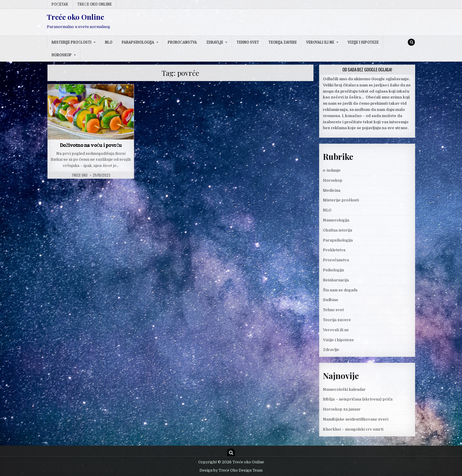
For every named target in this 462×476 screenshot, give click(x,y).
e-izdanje (332, 170)
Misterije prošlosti (71, 42)
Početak (60, 4)
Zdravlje (215, 42)
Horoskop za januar (342, 409)
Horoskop (62, 55)
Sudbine (331, 300)
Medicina (332, 190)
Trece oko (80, 175)
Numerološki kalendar (344, 389)
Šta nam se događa (340, 290)
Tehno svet (248, 42)
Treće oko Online (94, 4)
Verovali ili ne (320, 42)
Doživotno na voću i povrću (91, 145)
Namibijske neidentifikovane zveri (356, 419)
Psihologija (333, 270)
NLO (109, 42)
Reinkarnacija (336, 280)
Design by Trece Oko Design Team (231, 470)
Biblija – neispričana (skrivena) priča (358, 399)
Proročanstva (182, 42)
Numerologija (336, 220)
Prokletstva (334, 250)
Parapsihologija (138, 42)
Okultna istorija (338, 230)
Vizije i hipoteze (363, 42)
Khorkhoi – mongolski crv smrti (353, 429)
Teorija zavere (283, 42)
